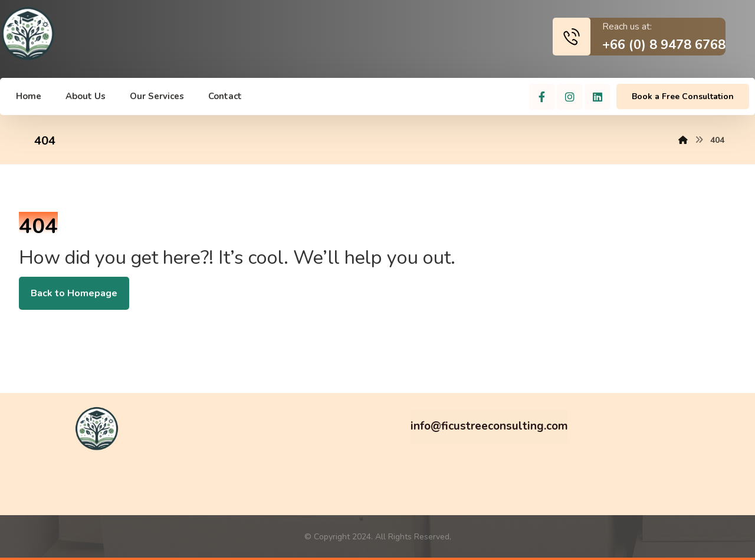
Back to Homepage (74, 293)
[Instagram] (570, 97)
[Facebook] (542, 97)
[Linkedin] (598, 97)
